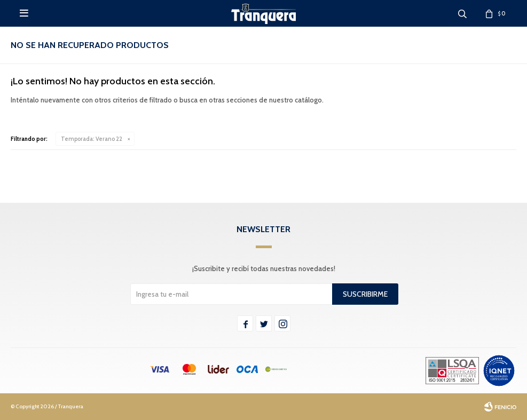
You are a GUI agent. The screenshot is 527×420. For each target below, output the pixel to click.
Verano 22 (92, 139)
